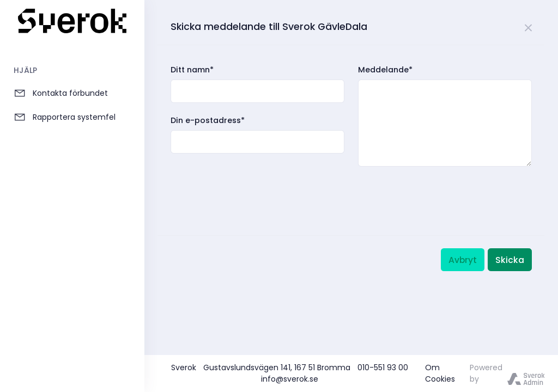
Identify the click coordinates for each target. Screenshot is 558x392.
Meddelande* (385, 70)
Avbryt (463, 260)
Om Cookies (440, 373)
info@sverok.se (290, 379)
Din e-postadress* (208, 120)
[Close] (529, 26)
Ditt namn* (192, 70)
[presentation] (253, 189)
